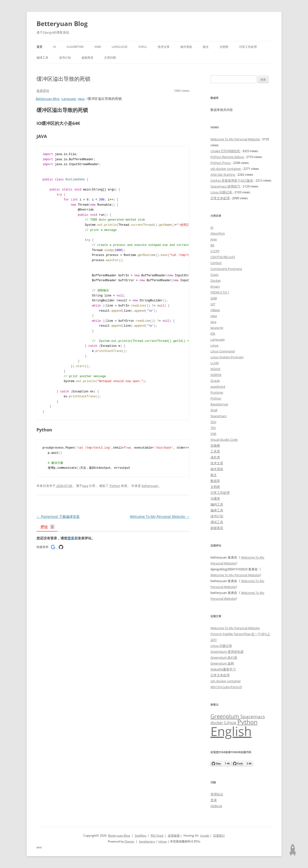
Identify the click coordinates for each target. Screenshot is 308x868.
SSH (213, 422)
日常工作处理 (248, 47)
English (231, 731)
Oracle (215, 381)
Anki (98, 47)
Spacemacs (219, 416)
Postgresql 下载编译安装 (58, 516)
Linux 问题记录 (222, 192)
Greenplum (225, 716)
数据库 (215, 481)
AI (55, 47)
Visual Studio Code (224, 440)
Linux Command (223, 351)
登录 (71, 538)
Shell (143, 47)
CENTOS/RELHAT (223, 257)
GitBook (216, 806)
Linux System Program (227, 357)
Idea (214, 316)
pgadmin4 (218, 387)
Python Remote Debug (228, 157)
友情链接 (174, 835)
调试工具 (217, 522)
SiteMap (141, 835)
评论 (48, 527)
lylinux (163, 841)
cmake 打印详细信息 (226, 151)
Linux (215, 345)
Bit (212, 245)
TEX (213, 428)
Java (85, 486)
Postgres (217, 392)
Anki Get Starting (223, 174)
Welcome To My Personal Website (160, 516)
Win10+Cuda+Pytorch (226, 687)
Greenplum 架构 (222, 663)
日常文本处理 (220, 198)
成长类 (215, 457)
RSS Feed (157, 835)
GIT (213, 304)
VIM (213, 434)
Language (120, 47)
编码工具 (217, 504)
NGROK (216, 375)
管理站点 (217, 794)
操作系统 (186, 47)
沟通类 (215, 498)
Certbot (216, 263)
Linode (205, 835)
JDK (213, 334)
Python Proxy (221, 163)
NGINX (216, 369)
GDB (214, 298)
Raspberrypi (219, 404)
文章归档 (110, 58)
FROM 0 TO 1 (220, 292)
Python (115, 486)
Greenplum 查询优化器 (227, 652)
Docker (216, 280)
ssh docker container (226, 169)
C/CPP (215, 251)
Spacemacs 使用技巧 (226, 186)
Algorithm (75, 47)
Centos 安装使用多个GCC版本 (232, 180)
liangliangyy (147, 841)
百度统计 (219, 835)
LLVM (215, 363)
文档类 (224, 47)
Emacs (215, 286)
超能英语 (87, 58)
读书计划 (65, 58)
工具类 (215, 451)
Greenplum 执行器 (224, 657)
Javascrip (217, 328)
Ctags (215, 275)
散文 (206, 47)
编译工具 (42, 58)
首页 (39, 47)
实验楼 (215, 445)
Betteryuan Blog (62, 24)
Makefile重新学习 (223, 669)
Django (129, 841)
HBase (215, 310)
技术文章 (164, 47)
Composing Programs (226, 269)
